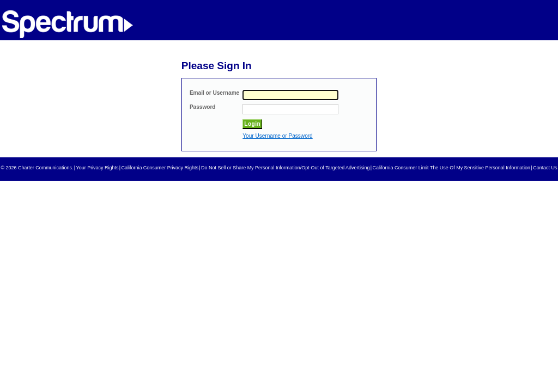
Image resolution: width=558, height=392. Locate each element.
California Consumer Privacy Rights (160, 168)
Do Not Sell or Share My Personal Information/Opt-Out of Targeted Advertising (285, 168)
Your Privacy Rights (98, 168)
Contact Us (545, 168)
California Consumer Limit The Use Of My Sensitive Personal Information (451, 168)
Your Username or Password (277, 136)
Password (203, 107)
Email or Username (214, 93)
